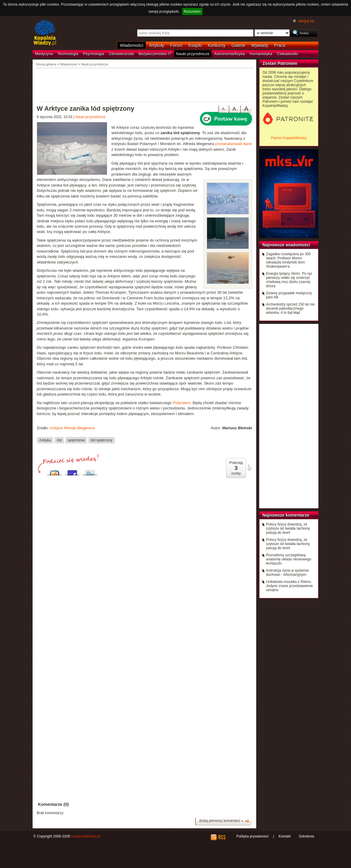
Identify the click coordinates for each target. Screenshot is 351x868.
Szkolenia (306, 836)
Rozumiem (192, 12)
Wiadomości (132, 45)
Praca (280, 45)
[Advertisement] (145, 84)
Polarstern (182, 403)
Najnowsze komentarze (286, 515)
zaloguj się (306, 21)
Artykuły (157, 45)
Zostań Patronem (280, 63)
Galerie (238, 45)
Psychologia (94, 54)
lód (59, 440)
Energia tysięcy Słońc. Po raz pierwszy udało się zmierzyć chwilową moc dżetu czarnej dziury (289, 280)
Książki (195, 45)
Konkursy (217, 45)
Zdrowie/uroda (121, 54)
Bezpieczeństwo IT (155, 54)
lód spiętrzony (101, 440)
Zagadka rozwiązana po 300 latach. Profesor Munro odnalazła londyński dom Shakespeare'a (288, 260)
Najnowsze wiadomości (286, 245)
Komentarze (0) (53, 804)
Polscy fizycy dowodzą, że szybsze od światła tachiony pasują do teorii (288, 528)
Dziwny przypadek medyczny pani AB (289, 295)
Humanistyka (261, 54)
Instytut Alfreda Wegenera (73, 428)
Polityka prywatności (253, 836)
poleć (249, 468)
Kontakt (285, 836)
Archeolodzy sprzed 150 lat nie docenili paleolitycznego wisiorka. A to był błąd (290, 308)
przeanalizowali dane (234, 144)
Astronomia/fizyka (230, 54)
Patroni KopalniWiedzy (289, 138)
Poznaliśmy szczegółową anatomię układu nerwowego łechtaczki (289, 559)
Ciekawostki (287, 54)
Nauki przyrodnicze (193, 54)
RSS (222, 837)
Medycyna (44, 54)
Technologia (68, 54)
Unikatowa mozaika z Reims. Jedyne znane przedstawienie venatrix (289, 586)
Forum (177, 45)
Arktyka (45, 440)
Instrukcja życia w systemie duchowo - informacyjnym (287, 573)
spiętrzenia (76, 440)
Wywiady (260, 45)
